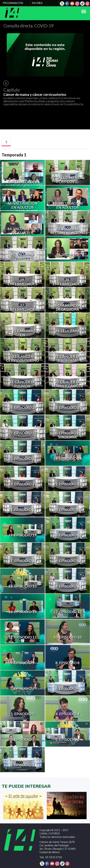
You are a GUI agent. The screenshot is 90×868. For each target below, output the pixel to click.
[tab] (6, 142)
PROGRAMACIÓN (13, 3)
